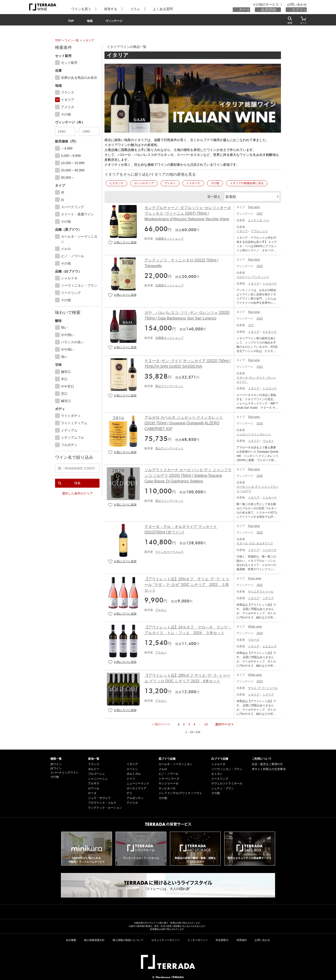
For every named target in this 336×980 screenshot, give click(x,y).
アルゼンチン (135, 797)
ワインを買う (78, 9)
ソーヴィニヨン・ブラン (227, 768)
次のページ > (224, 723)
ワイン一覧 (72, 40)
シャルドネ (218, 763)
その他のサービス (274, 5)
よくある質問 (150, 9)
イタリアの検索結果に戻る (247, 183)
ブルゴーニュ (96, 773)
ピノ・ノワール (168, 773)
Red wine (254, 206)
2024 (260, 632)
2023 (260, 680)
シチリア (268, 597)
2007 (260, 213)
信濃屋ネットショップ (169, 238)
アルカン (161, 609)
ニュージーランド (138, 782)
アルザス (94, 782)
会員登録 (274, 10)
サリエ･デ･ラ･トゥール (263, 687)
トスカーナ (193, 183)
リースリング (220, 778)
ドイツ (131, 778)
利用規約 (242, 939)
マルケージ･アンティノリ (253, 276)
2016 (260, 423)
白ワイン (56, 767)
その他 (215, 183)
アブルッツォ (259, 230)
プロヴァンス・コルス (102, 802)
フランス (94, 763)
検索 (77, 481)
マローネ (254, 639)
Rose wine (255, 577)
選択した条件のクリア (77, 492)
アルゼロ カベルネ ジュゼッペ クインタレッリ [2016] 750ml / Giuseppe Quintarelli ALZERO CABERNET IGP (184, 422)
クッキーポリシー (198, 939)
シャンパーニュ (98, 778)
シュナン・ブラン (223, 787)
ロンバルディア (144, 183)
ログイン (301, 10)
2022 (260, 265)
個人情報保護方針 (94, 939)
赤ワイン (56, 763)
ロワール (94, 787)
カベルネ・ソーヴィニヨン (176, 763)
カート (253, 10)
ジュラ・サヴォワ (99, 797)
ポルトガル (134, 773)
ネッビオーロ (167, 787)
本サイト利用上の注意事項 (269, 768)
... (200, 723)
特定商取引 (222, 939)
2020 (260, 318)
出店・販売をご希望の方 (267, 763)
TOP (58, 40)
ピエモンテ (116, 183)
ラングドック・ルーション (105, 807)
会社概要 (71, 939)
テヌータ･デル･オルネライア (255, 542)
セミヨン (217, 773)
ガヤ (251, 324)
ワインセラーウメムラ (169, 551)
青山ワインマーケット (169, 385)
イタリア (88, 40)
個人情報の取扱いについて (128, 939)
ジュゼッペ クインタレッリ (254, 433)
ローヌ (92, 792)
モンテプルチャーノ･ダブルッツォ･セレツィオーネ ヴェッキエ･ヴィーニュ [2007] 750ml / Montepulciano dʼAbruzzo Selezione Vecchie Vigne (188, 212)
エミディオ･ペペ (259, 219)
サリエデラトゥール (261, 591)
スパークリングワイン (64, 772)
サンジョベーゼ (168, 782)
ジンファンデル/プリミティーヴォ (180, 792)
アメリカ (132, 802)
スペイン (132, 768)
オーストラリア (136, 787)
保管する (104, 9)
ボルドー (94, 768)
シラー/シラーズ (169, 778)
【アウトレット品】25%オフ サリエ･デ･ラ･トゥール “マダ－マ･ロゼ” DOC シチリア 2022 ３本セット (187, 584)
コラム (125, 9)
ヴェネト (170, 183)
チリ (129, 792)
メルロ (163, 768)
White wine (255, 626)
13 (206, 723)
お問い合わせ (298, 5)
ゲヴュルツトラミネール (227, 782)
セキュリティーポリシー (166, 939)
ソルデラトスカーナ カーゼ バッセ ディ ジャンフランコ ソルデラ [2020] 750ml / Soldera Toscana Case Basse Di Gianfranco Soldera (188, 475)
